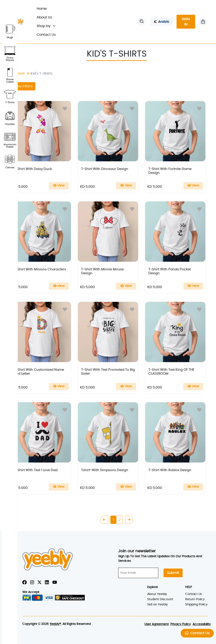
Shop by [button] (46, 26)
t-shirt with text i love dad (36, 470)
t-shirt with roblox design (170, 470)
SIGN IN (186, 22)
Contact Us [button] (197, 633)
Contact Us (46, 35)
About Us (44, 17)
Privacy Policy (181, 624)
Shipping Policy (196, 605)
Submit (173, 573)
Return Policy (195, 599)
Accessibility (202, 624)
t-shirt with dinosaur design (105, 169)
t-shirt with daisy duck (33, 169)
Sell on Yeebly (158, 605)
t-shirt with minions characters (40, 269)
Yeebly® (55, 624)
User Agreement (157, 624)
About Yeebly (157, 594)
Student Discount (160, 599)
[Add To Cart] (59, 186)
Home (44, 8)
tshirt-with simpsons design (105, 470)
